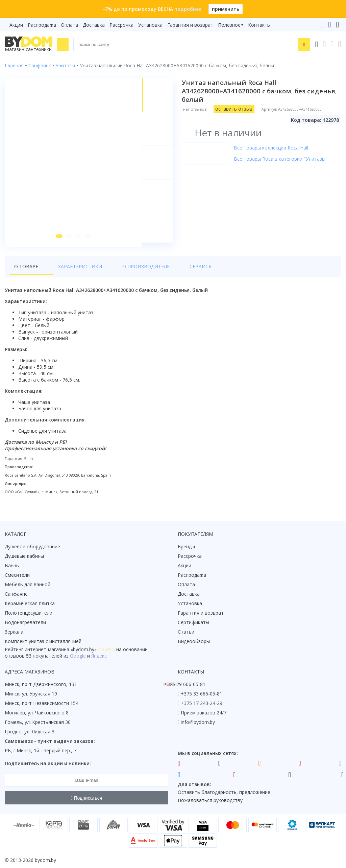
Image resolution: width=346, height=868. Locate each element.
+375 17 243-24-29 (202, 703)
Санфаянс (16, 594)
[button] (58, 241)
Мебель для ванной (28, 585)
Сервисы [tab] (169, 271)
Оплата (69, 25)
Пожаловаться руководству (210, 801)
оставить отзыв (234, 109)
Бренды (186, 547)
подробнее (188, 9)
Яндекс (99, 656)
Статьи (186, 632)
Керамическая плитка (30, 604)
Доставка (94, 25)
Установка (150, 25)
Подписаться (87, 798)
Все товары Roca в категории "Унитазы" (281, 159)
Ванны (12, 566)
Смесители (17, 575)
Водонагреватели (25, 623)
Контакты (259, 25)
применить (226, 9)
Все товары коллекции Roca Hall (272, 148)
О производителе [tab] (125, 271)
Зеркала (14, 632)
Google (78, 656)
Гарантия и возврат (190, 25)
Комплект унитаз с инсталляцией (43, 642)
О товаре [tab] (26, 271)
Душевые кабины (24, 556)
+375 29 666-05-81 (185, 684)
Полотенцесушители (29, 613)
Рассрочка (121, 25)
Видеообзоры (194, 642)
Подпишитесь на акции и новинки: (48, 764)
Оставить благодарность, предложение (224, 792)
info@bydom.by (198, 722)
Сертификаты (193, 623)
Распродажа (42, 25)
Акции (16, 25)
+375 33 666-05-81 (202, 694)
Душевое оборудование (32, 547)
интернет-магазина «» (61, 650)
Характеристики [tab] (70, 271)
